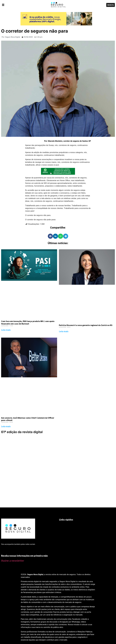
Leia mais (6, 330)
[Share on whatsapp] (61, 236)
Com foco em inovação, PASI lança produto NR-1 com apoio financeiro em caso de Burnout (28, 322)
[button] (19, 5)
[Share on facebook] (50, 236)
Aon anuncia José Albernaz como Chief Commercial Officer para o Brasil (28, 419)
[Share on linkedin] (55, 236)
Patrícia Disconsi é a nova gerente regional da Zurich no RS (86, 325)
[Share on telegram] (66, 236)
